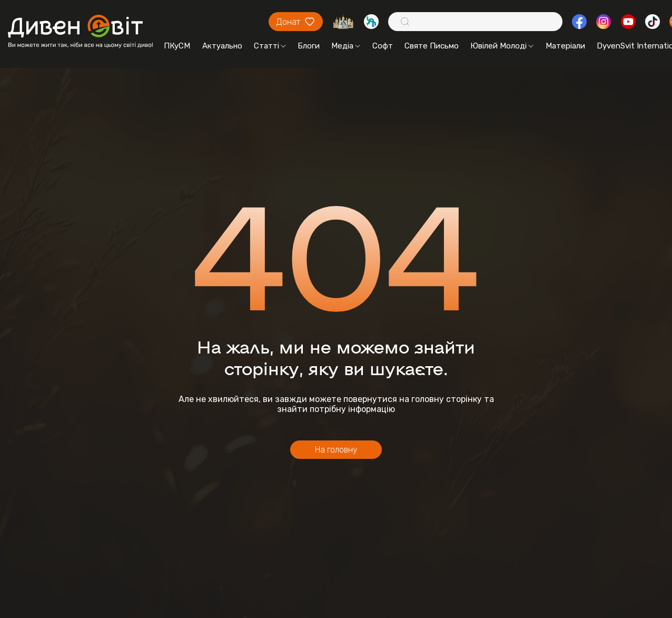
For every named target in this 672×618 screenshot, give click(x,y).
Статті (270, 46)
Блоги (309, 46)
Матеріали (565, 46)
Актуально (222, 46)
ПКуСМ (177, 46)
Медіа (346, 46)
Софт (383, 46)
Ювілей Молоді (502, 46)
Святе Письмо (432, 46)
